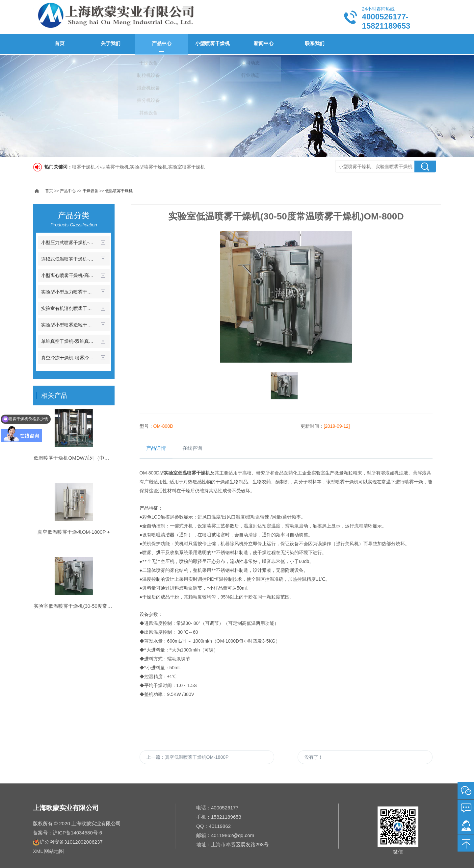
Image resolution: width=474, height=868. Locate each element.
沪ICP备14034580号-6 (77, 832)
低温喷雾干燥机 (119, 190)
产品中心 (161, 44)
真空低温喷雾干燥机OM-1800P (72, 599)
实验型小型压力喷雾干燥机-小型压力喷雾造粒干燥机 (95, 291)
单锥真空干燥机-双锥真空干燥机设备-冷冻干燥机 (91, 340)
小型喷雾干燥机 (212, 44)
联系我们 (314, 44)
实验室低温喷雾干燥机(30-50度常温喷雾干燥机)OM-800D (97, 708)
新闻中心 (263, 44)
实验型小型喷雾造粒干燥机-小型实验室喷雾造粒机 (93, 324)
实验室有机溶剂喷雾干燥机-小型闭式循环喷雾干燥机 (95, 307)
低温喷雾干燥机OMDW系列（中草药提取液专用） (89, 491)
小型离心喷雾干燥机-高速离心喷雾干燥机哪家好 (90, 274)
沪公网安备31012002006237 (71, 841)
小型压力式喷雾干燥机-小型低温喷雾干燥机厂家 (90, 242)
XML (38, 850)
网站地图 (54, 850)
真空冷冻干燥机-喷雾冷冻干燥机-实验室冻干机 (89, 357)
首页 (59, 44)
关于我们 (110, 44)
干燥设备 (91, 190)
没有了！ (314, 757)
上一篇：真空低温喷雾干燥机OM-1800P (188, 757)
